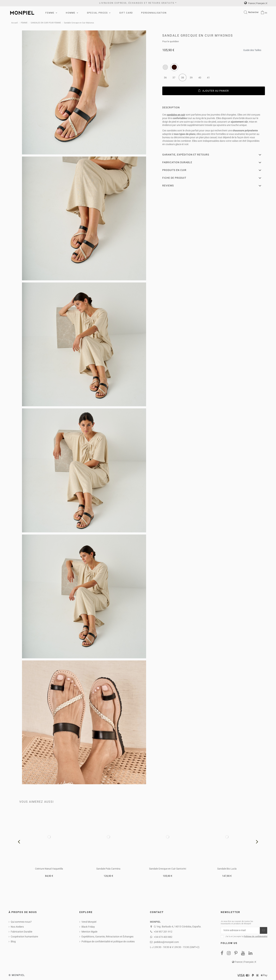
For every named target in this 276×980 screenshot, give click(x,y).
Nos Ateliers (17, 927)
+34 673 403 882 (163, 937)
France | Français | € (256, 3)
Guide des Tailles (252, 49)
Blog (13, 941)
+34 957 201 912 (163, 932)
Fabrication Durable (21, 932)
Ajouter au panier (214, 91)
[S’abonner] (264, 930)
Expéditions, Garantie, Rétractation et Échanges (107, 937)
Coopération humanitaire (24, 937)
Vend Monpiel (89, 922)
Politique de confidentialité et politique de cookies (108, 941)
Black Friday (88, 927)
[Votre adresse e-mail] (240, 930)
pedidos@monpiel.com (166, 942)
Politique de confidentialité (256, 936)
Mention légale (89, 932)
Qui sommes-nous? (21, 922)
